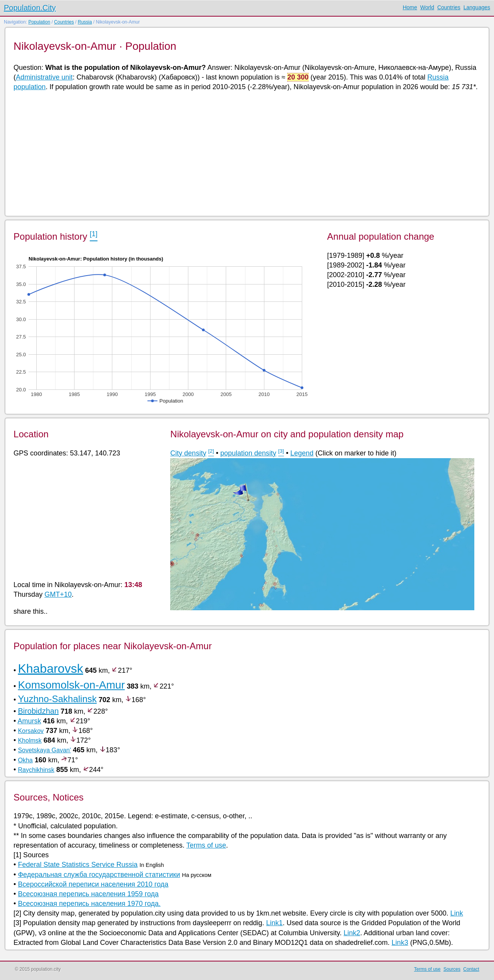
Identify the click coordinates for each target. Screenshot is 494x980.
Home (410, 7)
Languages (477, 7)
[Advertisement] (245, 153)
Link (457, 913)
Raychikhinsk (36, 770)
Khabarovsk (50, 669)
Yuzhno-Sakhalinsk (57, 699)
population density (248, 453)
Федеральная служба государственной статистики (99, 875)
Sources (452, 969)
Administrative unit (44, 77)
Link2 (352, 933)
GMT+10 (58, 594)
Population (39, 22)
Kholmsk (30, 741)
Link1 (274, 923)
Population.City (30, 8)
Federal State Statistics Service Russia (78, 865)
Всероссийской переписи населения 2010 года (93, 884)
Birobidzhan (38, 711)
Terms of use (206, 845)
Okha (25, 760)
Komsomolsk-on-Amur (71, 685)
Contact (471, 969)
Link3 (400, 943)
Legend (302, 453)
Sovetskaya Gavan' (44, 750)
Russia (85, 22)
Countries (449, 7)
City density (188, 453)
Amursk (29, 721)
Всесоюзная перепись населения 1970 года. (89, 904)
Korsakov (31, 731)
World (427, 7)
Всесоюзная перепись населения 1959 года (88, 894)
